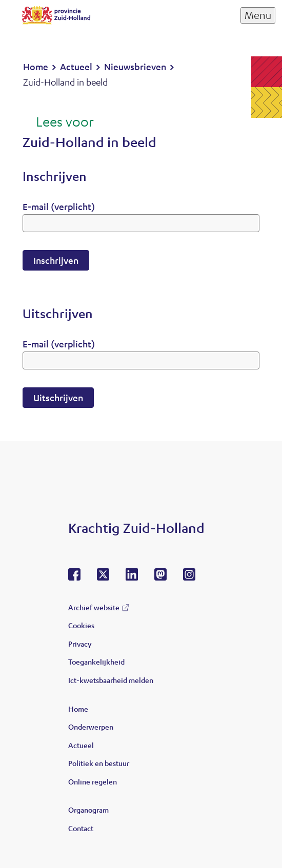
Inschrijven (56, 260)
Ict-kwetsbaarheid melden (111, 680)
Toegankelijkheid (96, 662)
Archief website (94, 607)
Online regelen (93, 781)
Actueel (81, 745)
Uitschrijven (58, 398)
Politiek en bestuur (99, 763)
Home (78, 709)
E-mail (59, 206)
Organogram (88, 810)
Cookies (81, 625)
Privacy (80, 644)
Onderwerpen (91, 727)
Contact (81, 828)
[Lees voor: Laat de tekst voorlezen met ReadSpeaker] (58, 122)
